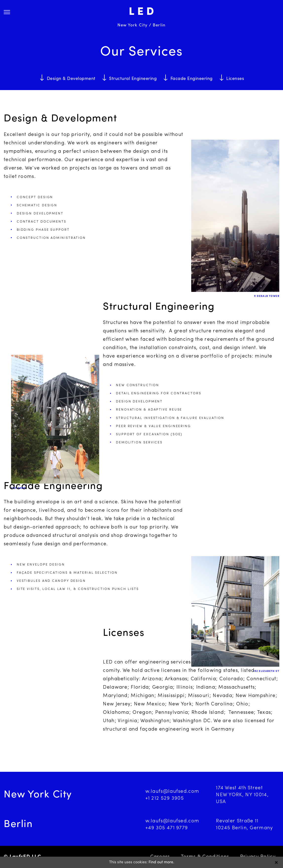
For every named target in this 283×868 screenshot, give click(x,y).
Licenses (235, 79)
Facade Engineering (192, 79)
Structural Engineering (133, 79)
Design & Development (71, 79)
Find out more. (161, 862)
